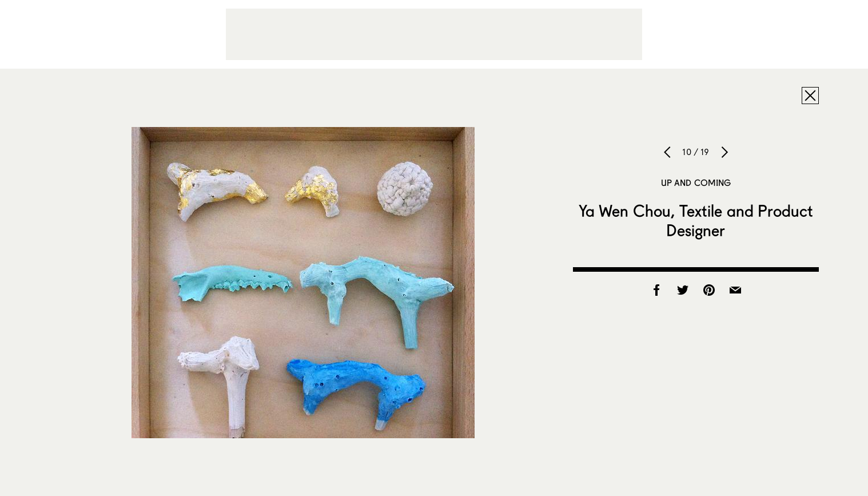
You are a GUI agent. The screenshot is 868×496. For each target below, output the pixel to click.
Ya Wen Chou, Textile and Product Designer (696, 220)
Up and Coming (696, 182)
